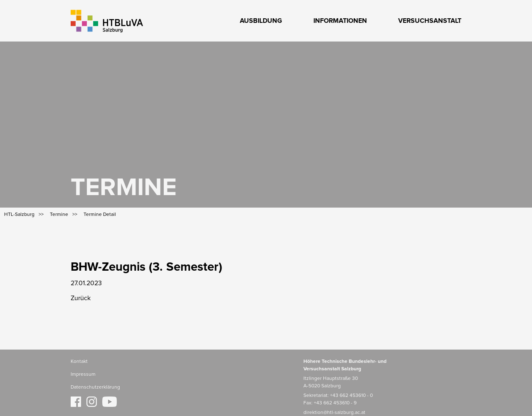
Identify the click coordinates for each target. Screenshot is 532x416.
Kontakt (79, 362)
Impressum (83, 374)
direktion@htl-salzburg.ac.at (334, 413)
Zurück (81, 298)
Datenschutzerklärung (95, 387)
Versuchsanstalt (430, 21)
